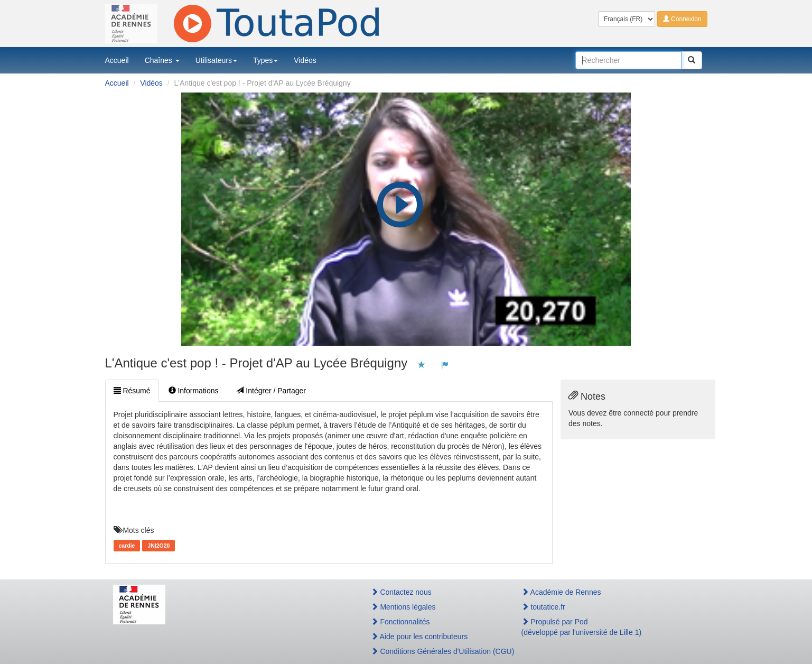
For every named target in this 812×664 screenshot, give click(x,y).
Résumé (132, 391)
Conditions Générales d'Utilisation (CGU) (435, 651)
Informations (194, 391)
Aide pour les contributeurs (419, 637)
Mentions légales (403, 607)
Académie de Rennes (561, 592)
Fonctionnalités (400, 622)
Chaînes (162, 60)
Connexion (682, 19)
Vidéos (305, 60)
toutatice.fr (543, 607)
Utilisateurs (216, 60)
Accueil (117, 60)
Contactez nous (401, 592)
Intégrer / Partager (271, 391)
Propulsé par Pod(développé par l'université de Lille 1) (582, 627)
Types (265, 60)
